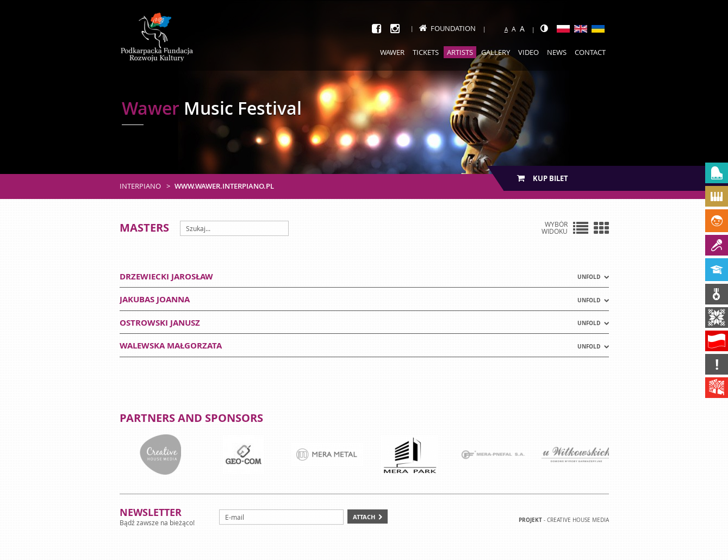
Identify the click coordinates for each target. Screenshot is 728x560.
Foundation (447, 28)
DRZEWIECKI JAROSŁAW (166, 276)
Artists (460, 52)
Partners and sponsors (191, 418)
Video (528, 52)
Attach (364, 517)
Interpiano (140, 186)
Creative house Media (578, 520)
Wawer (392, 52)
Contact (590, 52)
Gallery (496, 52)
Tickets (426, 52)
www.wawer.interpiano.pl (224, 186)
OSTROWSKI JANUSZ (160, 323)
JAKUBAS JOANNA (155, 299)
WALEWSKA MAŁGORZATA (171, 346)
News (557, 52)
